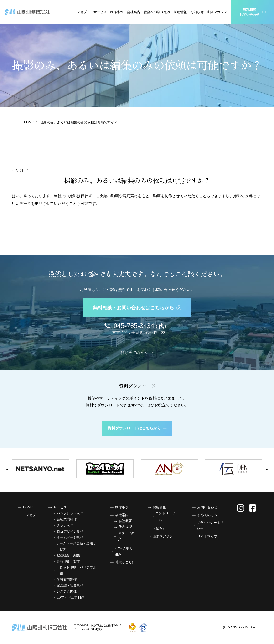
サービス (100, 12)
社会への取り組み (157, 12)
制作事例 (117, 12)
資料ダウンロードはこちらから (137, 428)
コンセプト (82, 12)
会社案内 (134, 12)
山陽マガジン (217, 12)
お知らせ (197, 12)
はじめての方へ (137, 353)
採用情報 (180, 12)
